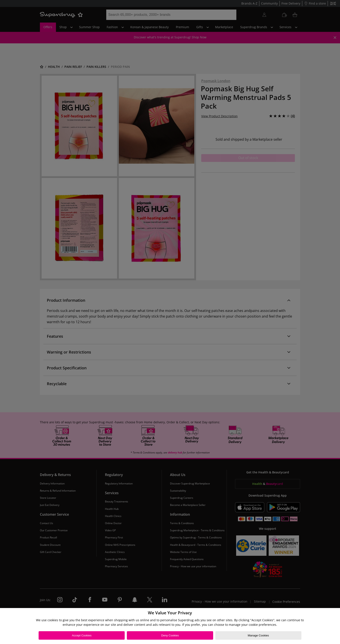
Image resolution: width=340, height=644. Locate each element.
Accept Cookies (82, 635)
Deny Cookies (170, 635)
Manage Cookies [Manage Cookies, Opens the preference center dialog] (258, 635)
